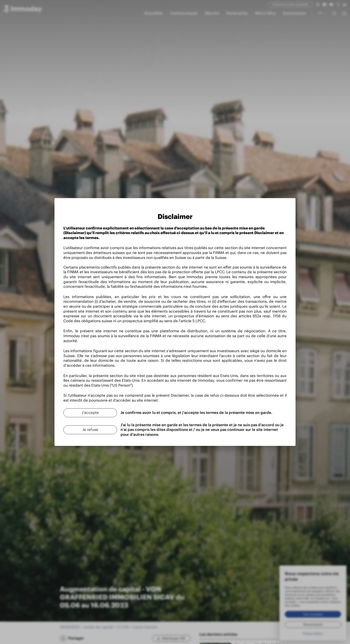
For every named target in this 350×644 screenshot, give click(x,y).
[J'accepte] (90, 413)
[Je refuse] (90, 430)
